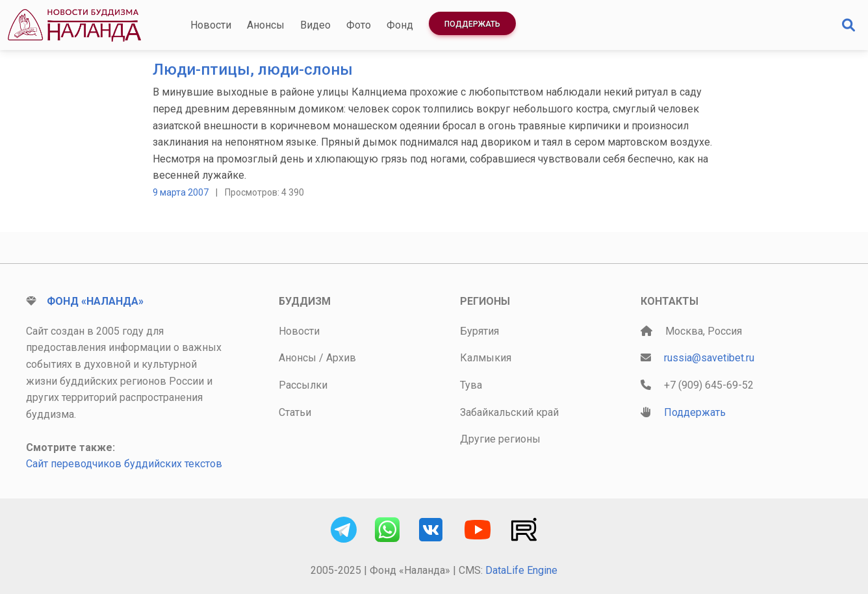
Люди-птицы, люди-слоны (253, 70)
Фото (359, 25)
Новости (211, 25)
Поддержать (472, 24)
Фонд (400, 25)
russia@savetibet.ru (709, 358)
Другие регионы (500, 439)
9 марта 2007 (181, 192)
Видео (315, 25)
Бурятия (479, 331)
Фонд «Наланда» (95, 301)
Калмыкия (486, 358)
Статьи (295, 412)
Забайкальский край (509, 412)
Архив (341, 358)
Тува (471, 385)
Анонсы (266, 25)
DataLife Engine (521, 570)
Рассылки (303, 385)
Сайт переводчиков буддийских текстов (124, 464)
